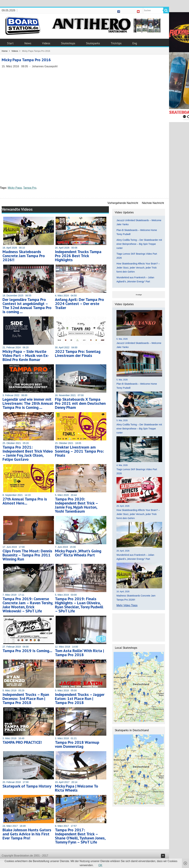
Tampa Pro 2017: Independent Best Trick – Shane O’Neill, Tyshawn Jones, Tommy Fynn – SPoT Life (80, 836)
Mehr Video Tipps (127, 605)
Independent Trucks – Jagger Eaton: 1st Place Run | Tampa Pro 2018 (80, 699)
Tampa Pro (30, 188)
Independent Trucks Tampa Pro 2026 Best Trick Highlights (78, 256)
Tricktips (116, 43)
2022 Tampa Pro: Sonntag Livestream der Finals (78, 353)
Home (5, 51)
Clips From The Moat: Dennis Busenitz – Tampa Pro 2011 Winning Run (27, 555)
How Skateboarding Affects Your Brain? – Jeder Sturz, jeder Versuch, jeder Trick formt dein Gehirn (138, 268)
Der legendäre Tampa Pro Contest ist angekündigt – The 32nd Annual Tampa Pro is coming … (27, 306)
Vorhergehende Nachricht (123, 203)
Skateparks (93, 43)
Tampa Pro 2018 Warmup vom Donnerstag (77, 744)
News (28, 43)
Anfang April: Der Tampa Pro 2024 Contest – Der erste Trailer (79, 304)
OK (100, 865)
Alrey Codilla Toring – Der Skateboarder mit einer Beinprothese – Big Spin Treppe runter (139, 244)
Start (10, 43)
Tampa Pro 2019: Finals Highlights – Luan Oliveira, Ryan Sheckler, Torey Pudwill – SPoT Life (79, 605)
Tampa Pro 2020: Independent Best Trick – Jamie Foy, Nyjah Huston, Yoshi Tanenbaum (76, 505)
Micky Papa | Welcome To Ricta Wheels (76, 788)
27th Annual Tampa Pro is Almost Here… (25, 501)
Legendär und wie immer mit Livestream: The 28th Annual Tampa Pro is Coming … (28, 403)
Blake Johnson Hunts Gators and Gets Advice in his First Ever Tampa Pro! (27, 834)
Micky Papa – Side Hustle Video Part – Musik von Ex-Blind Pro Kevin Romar (26, 355)
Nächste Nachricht (153, 203)
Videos (46, 43)
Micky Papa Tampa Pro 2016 (26, 60)
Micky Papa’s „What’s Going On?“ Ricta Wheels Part (78, 553)
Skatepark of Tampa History (27, 786)
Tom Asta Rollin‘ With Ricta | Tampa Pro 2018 (79, 653)
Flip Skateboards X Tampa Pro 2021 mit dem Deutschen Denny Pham (80, 403)
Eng (135, 43)
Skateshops (68, 43)
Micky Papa (15, 188)
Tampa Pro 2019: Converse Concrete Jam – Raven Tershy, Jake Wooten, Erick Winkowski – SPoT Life (28, 605)
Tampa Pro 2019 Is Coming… (27, 651)
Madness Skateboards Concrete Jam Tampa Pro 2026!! (24, 256)
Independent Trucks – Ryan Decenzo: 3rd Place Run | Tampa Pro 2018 (26, 699)
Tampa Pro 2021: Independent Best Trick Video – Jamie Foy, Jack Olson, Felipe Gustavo (28, 453)
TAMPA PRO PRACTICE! (22, 742)
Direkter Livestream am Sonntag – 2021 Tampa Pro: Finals (79, 451)
